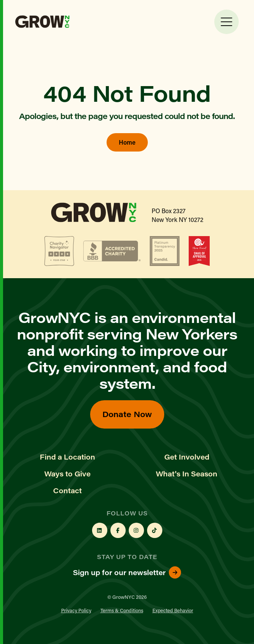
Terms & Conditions (122, 610)
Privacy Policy (76, 610)
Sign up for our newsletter (127, 572)
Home (127, 142)
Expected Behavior (173, 610)
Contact (67, 491)
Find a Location (67, 457)
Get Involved (187, 457)
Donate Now (127, 414)
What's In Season (187, 474)
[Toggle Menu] (226, 22)
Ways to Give (67, 474)
